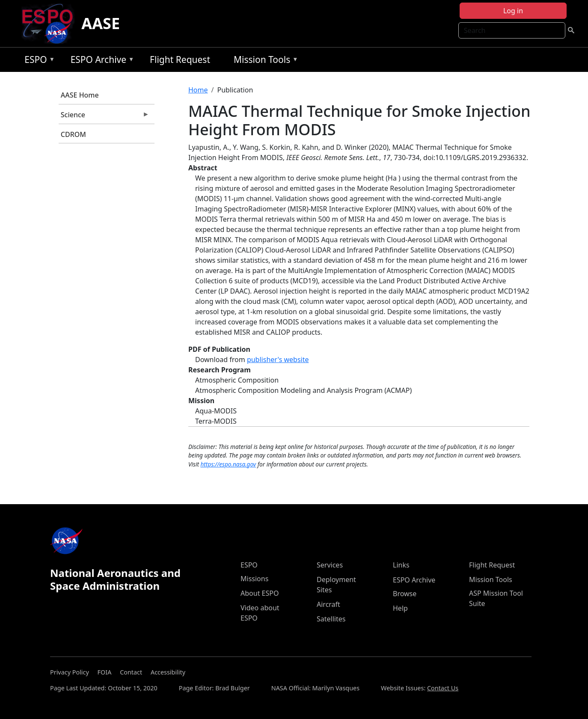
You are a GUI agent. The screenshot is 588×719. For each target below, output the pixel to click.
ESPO (37, 61)
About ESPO (260, 593)
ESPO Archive (100, 61)
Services (330, 565)
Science (104, 117)
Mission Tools (264, 61)
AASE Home (80, 95)
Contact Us (443, 688)
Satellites (331, 619)
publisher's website (278, 359)
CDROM (73, 134)
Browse (405, 594)
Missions (254, 579)
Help (400, 608)
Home (198, 90)
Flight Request (180, 59)
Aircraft (328, 604)
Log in (513, 11)
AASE (101, 23)
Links (401, 565)
